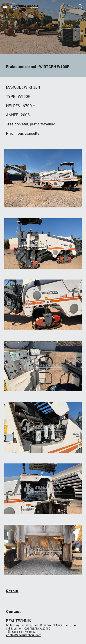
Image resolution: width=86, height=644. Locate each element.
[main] (43, 67)
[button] (5, 6)
